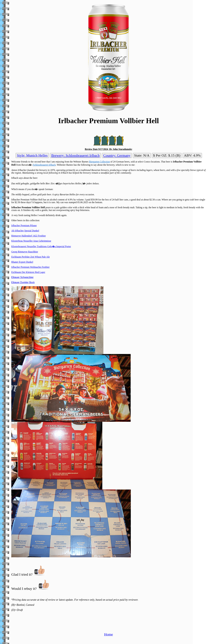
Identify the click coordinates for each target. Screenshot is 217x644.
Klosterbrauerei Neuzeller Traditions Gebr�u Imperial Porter (41, 246)
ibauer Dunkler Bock (24, 282)
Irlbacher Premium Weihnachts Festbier (30, 267)
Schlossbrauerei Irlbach (44, 165)
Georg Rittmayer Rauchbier (25, 252)
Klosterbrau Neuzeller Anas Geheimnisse (31, 241)
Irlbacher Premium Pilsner (24, 225)
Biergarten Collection (99, 162)
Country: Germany (117, 155)
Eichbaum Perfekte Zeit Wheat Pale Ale (31, 257)
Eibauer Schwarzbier (22, 277)
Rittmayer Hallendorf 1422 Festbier (29, 236)
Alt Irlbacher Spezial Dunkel (25, 231)
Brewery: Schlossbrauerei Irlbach (75, 155)
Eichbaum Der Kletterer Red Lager (28, 272)
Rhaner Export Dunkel (22, 262)
